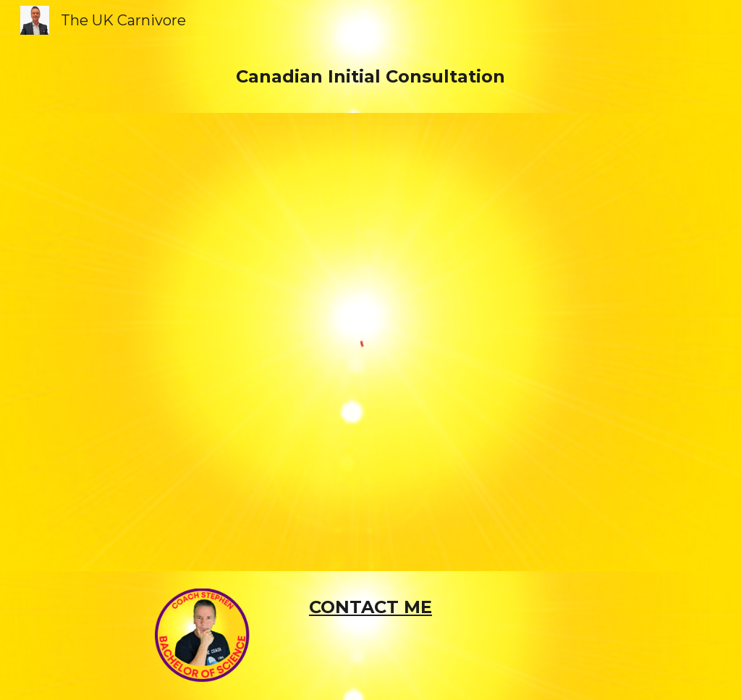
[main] (371, 77)
